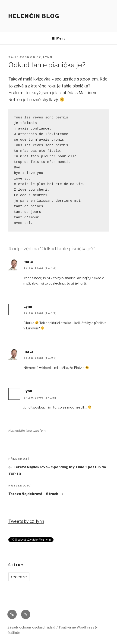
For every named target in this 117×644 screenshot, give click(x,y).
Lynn (28, 307)
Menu (58, 38)
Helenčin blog (34, 16)
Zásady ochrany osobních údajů (31, 627)
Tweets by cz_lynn (26, 521)
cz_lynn (44, 57)
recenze (19, 577)
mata (28, 262)
